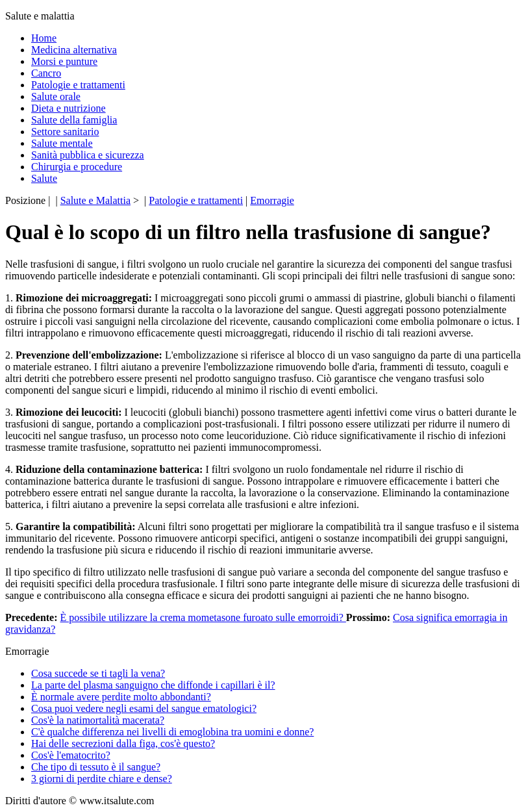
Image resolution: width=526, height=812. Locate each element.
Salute (44, 178)
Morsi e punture (64, 61)
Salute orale (56, 96)
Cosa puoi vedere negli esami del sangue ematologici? (144, 708)
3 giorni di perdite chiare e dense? (102, 779)
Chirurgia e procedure (77, 167)
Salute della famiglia (74, 120)
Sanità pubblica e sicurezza (88, 155)
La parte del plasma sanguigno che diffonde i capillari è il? (153, 685)
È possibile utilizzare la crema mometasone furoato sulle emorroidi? (203, 617)
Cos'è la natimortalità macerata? (98, 720)
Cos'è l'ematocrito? (71, 755)
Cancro (46, 73)
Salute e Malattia (95, 200)
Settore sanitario (65, 132)
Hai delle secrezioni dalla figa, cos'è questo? (123, 743)
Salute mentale (62, 143)
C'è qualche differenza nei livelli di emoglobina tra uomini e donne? (172, 732)
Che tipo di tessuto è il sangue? (96, 767)
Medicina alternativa (74, 50)
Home (44, 38)
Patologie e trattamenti (78, 85)
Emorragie (272, 200)
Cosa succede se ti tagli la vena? (98, 673)
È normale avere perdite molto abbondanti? (121, 697)
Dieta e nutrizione (69, 108)
